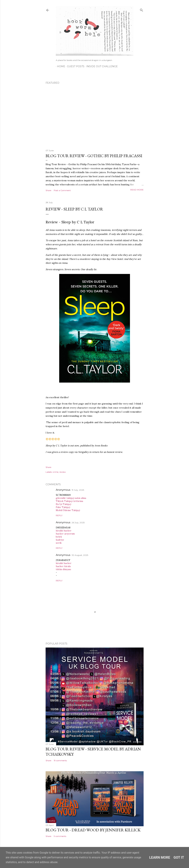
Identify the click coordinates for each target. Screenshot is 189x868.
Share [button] (48, 190)
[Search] (142, 9)
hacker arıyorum (65, 534)
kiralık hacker (64, 531)
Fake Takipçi (63, 507)
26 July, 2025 (78, 523)
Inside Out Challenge (101, 66)
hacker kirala (63, 566)
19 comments (60, 760)
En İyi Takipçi (63, 504)
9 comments (60, 836)
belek (59, 537)
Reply (59, 515)
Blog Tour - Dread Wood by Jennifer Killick (93, 830)
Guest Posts (75, 66)
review (63, 472)
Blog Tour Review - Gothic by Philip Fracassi (94, 156)
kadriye (60, 540)
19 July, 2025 (78, 490)
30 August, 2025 (80, 555)
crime (56, 472)
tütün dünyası (63, 569)
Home (60, 66)
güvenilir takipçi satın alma (71, 498)
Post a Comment (62, 190)
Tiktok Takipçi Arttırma (69, 501)
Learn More (160, 857)
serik (59, 543)
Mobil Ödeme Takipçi (68, 510)
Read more (137, 190)
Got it (179, 857)
